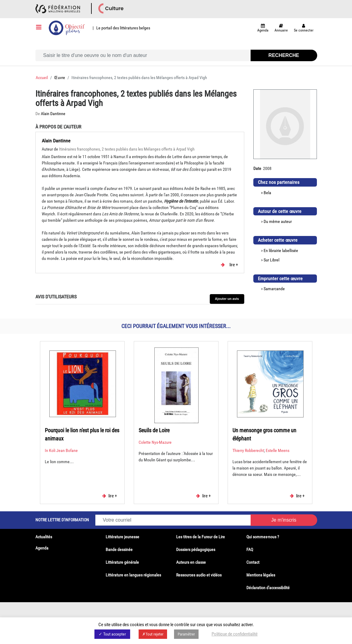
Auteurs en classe (191, 562)
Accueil (42, 78)
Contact (253, 562)
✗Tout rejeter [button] (153, 634)
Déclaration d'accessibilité (268, 588)
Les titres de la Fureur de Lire (201, 537)
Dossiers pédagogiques (196, 549)
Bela (267, 193)
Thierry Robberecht (248, 450)
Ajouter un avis (227, 299)
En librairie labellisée (281, 251)
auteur (286, 221)
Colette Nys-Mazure (155, 442)
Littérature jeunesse (122, 537)
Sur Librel (271, 260)
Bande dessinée (119, 549)
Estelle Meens (278, 450)
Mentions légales (261, 575)
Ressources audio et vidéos (199, 575)
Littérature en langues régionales (133, 575)
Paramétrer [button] (186, 634)
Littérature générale (122, 562)
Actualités (44, 537)
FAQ (250, 549)
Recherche (284, 55)
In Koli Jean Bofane (61, 450)
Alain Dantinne (53, 114)
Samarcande (274, 289)
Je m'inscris (284, 520)
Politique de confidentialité (235, 634)
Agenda (42, 548)
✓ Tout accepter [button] (112, 634)
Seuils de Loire (154, 430)
